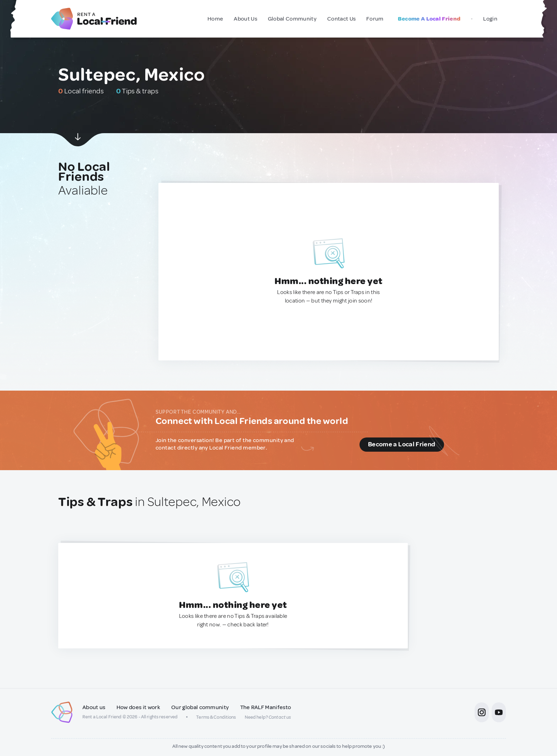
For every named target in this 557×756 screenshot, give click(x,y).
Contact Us (341, 19)
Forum (375, 19)
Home (215, 19)
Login (490, 19)
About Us (245, 19)
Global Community (292, 19)
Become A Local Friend (429, 19)
